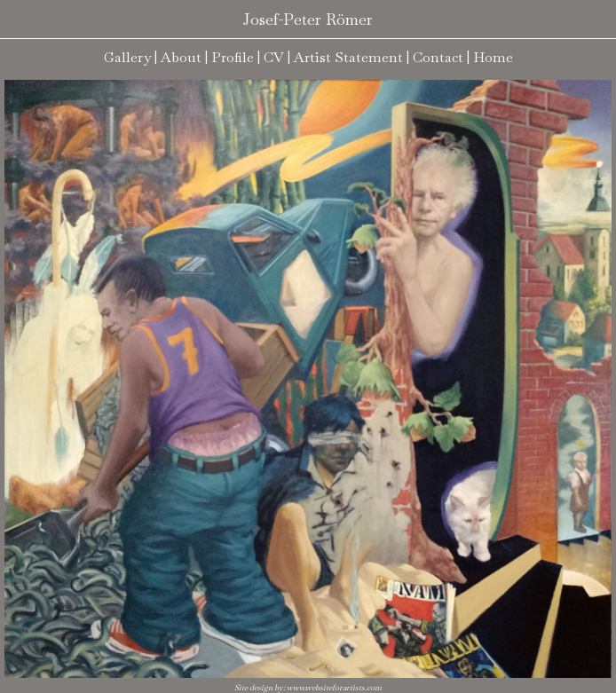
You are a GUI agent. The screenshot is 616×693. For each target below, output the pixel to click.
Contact (438, 57)
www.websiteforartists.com (334, 688)
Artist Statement (348, 57)
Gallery (127, 57)
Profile (233, 57)
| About (178, 57)
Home (493, 57)
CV (274, 57)
